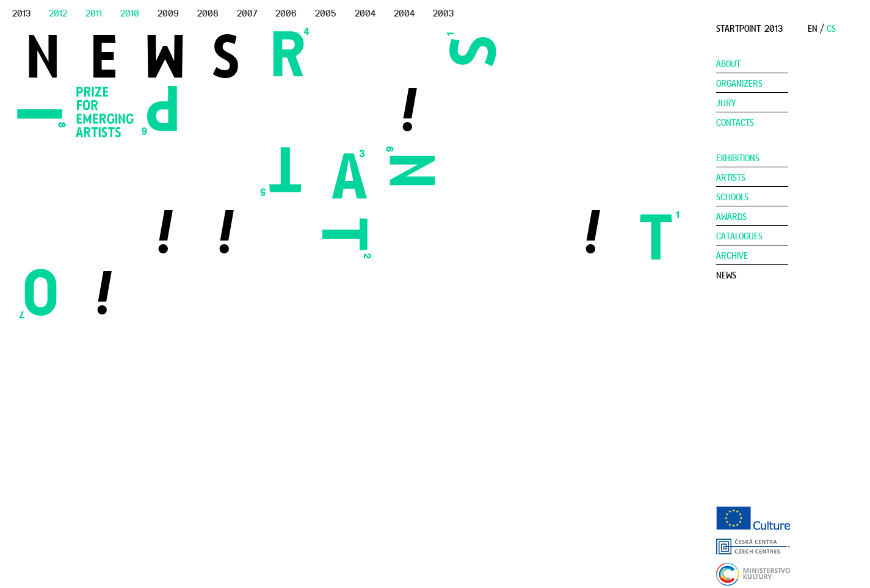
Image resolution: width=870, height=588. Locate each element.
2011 (94, 13)
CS (831, 29)
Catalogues (739, 236)
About (728, 64)
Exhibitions (738, 158)
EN (813, 29)
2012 (58, 13)
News (726, 275)
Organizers (739, 84)
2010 (130, 13)
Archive (732, 256)
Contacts (735, 123)
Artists (731, 178)
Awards (731, 217)
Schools (732, 197)
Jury (726, 103)
